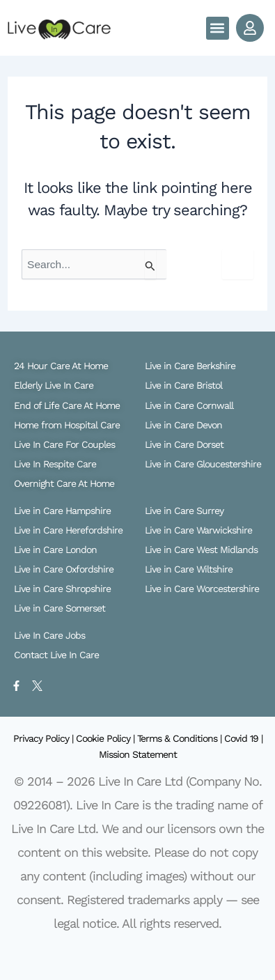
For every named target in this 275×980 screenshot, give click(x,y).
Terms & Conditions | (181, 738)
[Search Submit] (150, 264)
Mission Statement (138, 754)
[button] (218, 28)
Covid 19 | (243, 738)
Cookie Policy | (107, 738)
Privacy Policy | (45, 738)
